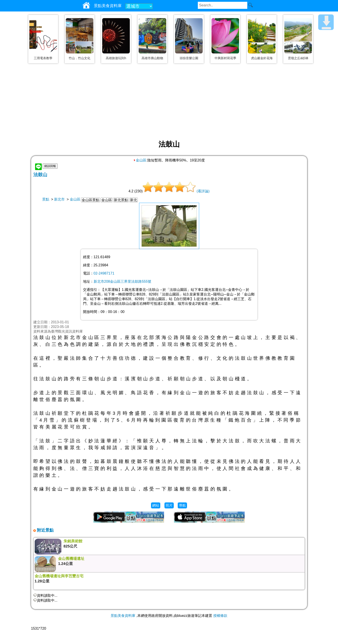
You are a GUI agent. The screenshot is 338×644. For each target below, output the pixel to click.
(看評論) (203, 191)
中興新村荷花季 (225, 58)
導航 (182, 505)
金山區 (140, 160)
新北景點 (121, 200)
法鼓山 (40, 175)
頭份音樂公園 (189, 58)
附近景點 (45, 530)
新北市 (59, 199)
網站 (156, 505)
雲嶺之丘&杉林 (298, 58)
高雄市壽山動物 (152, 58)
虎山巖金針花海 (262, 58)
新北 (134, 200)
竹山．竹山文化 (79, 58)
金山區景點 (91, 200)
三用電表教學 (43, 58)
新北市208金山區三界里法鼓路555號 (122, 281)
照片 (169, 505)
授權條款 (220, 616)
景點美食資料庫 (123, 616)
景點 (46, 199)
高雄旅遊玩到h (116, 58)
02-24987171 (104, 273)
